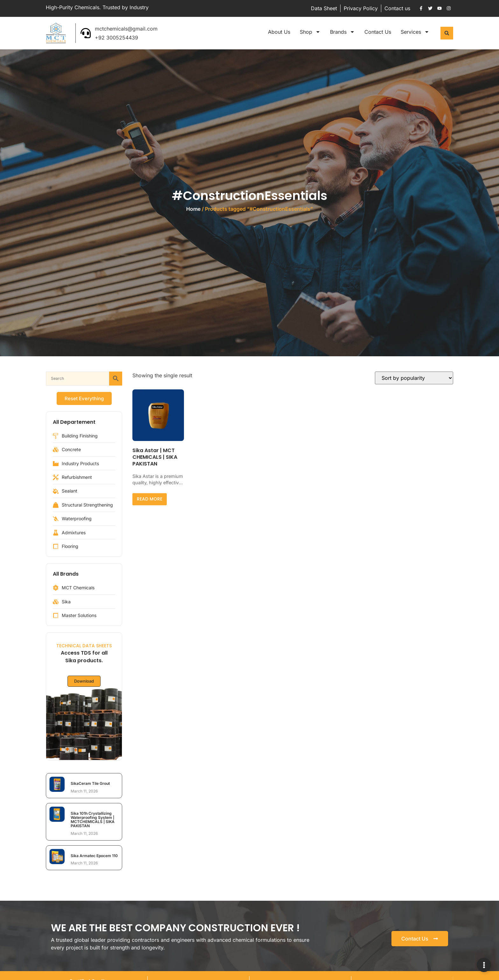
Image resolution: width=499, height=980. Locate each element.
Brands (342, 32)
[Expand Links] (484, 965)
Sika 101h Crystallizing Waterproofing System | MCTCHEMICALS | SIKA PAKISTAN (93, 820)
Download (84, 681)
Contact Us (378, 32)
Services (415, 32)
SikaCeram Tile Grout (90, 783)
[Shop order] (414, 378)
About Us (279, 32)
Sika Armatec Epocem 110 (94, 856)
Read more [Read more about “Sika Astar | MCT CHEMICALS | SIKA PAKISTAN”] (150, 499)
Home (193, 209)
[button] (447, 33)
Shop (310, 32)
